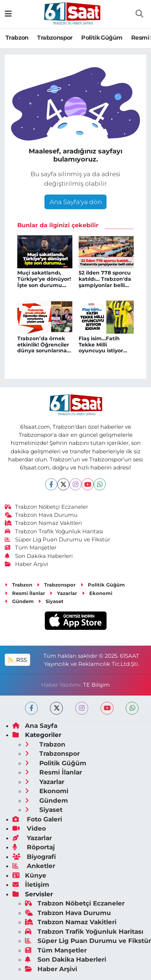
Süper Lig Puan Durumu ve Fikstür (58, 540)
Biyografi (34, 857)
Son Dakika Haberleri (39, 556)
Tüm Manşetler (31, 548)
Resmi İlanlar (25, 593)
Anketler (34, 866)
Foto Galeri (37, 819)
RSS (17, 660)
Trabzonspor (55, 38)
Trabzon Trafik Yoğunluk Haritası (54, 531)
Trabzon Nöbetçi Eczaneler (47, 507)
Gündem (19, 601)
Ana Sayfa (35, 726)
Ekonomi (97, 593)
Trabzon (17, 38)
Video (29, 828)
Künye (29, 875)
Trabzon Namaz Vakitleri (44, 523)
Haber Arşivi (27, 564)
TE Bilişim (96, 685)
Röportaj (34, 847)
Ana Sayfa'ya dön (76, 202)
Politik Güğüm (102, 38)
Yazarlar (63, 593)
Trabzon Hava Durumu (41, 515)
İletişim (31, 885)
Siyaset (51, 601)
